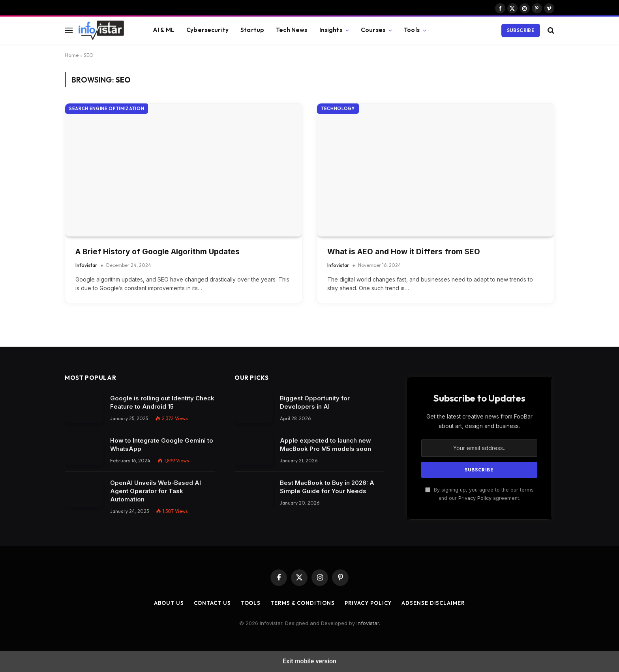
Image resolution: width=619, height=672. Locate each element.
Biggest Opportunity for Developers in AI (315, 402)
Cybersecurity (207, 30)
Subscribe (521, 30)
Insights (331, 30)
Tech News (292, 30)
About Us (169, 603)
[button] (69, 30)
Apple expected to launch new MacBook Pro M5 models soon (325, 445)
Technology (338, 109)
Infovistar (86, 265)
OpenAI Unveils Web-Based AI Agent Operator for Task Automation (156, 491)
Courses (373, 30)
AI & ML (164, 30)
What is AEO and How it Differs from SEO (404, 252)
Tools (412, 30)
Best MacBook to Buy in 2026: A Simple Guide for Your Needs (327, 487)
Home (72, 55)
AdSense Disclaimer (433, 603)
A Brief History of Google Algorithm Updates (158, 252)
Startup (252, 30)
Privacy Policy (475, 498)
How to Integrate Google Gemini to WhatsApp (162, 445)
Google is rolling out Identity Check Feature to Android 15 (162, 402)
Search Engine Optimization (107, 109)
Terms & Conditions (302, 603)
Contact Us (212, 603)
